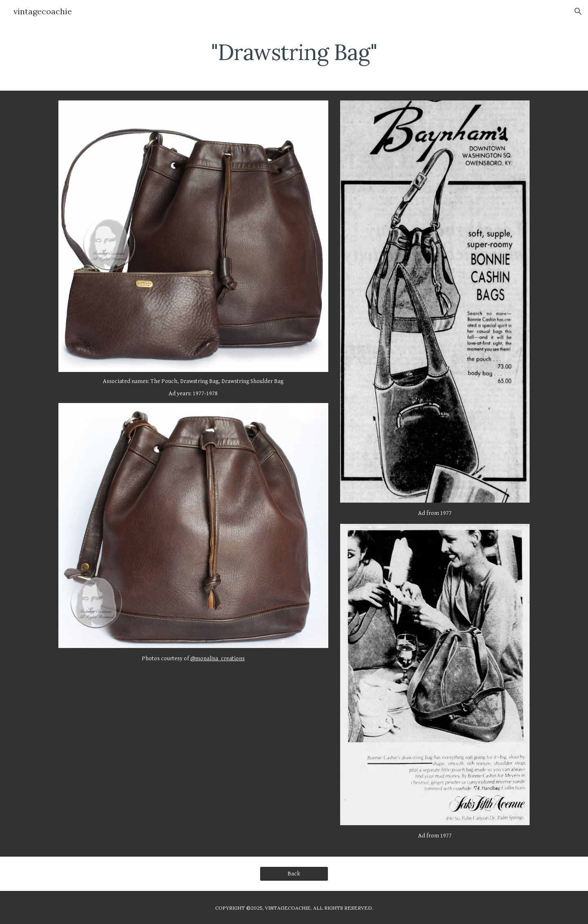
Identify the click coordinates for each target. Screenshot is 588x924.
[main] (294, 51)
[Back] (294, 874)
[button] (578, 11)
